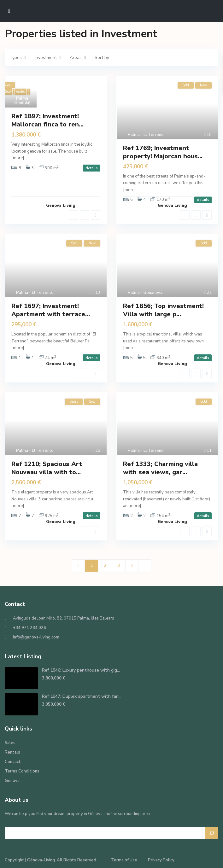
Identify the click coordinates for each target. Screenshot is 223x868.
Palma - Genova (20, 101)
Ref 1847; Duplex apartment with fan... (82, 696)
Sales (10, 743)
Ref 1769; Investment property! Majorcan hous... (163, 152)
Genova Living (61, 206)
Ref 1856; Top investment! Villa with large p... (163, 310)
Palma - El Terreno (146, 135)
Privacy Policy (161, 860)
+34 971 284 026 (29, 628)
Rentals (12, 752)
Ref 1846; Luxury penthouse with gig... (81, 670)
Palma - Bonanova (145, 293)
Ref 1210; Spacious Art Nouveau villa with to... (47, 468)
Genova (12, 781)
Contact (13, 762)
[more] (18, 158)
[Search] (212, 833)
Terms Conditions (22, 771)
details (92, 168)
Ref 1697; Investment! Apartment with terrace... (51, 310)
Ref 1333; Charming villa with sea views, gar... (160, 468)
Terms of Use (124, 860)
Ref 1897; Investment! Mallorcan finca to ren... (47, 120)
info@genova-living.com (36, 637)
